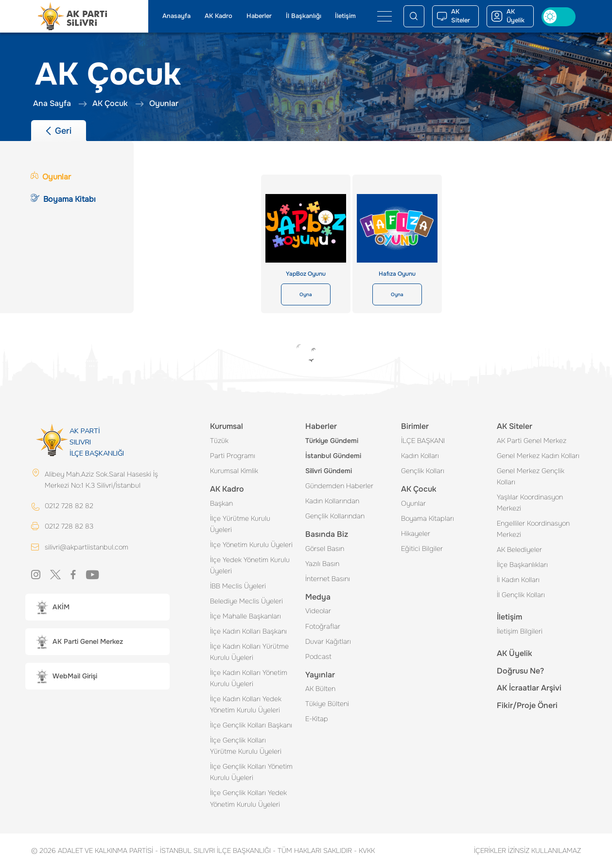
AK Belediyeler (519, 549)
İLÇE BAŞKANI (423, 441)
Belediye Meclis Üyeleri (246, 601)
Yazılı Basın (322, 564)
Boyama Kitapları (428, 518)
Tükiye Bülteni (327, 704)
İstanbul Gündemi (333, 456)
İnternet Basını (328, 579)
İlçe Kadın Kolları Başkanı (248, 631)
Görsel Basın (325, 549)
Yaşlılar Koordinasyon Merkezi (530, 503)
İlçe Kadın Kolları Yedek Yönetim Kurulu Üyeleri (246, 704)
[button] (97, 607)
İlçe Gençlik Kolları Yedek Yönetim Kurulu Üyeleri (248, 798)
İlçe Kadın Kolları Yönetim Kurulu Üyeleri (249, 678)
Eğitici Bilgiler (422, 549)
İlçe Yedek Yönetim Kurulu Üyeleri (250, 565)
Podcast (318, 656)
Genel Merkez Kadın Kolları (538, 456)
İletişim (345, 16)
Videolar (318, 611)
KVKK (364, 850)
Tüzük (219, 441)
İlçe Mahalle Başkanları (245, 616)
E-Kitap (317, 719)
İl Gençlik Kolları (521, 595)
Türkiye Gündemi (332, 441)
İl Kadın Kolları (518, 580)
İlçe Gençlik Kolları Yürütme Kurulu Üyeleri (246, 746)
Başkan (221, 503)
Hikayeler (416, 533)
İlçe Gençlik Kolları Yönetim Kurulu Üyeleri (251, 772)
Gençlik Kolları (423, 471)
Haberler (259, 16)
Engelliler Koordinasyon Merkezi (533, 529)
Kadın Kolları (420, 456)
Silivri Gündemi (329, 471)
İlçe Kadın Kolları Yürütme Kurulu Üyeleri (249, 652)
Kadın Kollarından (332, 501)
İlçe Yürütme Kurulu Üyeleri (240, 524)
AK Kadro (219, 16)
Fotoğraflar (323, 626)
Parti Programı (233, 456)
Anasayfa (176, 16)
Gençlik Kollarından (335, 516)
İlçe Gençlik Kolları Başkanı (251, 725)
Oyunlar (413, 503)
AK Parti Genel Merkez (532, 441)
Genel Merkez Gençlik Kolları (531, 476)
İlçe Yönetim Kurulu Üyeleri (251, 545)
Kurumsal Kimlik (234, 471)
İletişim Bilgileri (520, 631)
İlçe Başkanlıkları (522, 565)
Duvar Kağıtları (328, 641)
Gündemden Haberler (339, 486)
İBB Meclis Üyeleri (238, 586)
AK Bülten (320, 689)
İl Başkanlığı (304, 16)
